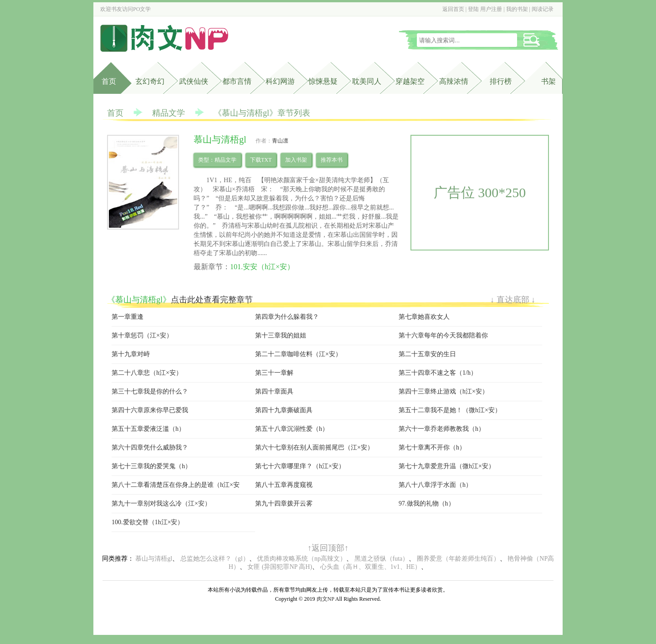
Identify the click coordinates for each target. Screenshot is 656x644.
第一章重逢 (128, 317)
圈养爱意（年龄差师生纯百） (458, 559)
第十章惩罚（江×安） (142, 335)
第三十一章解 (274, 373)
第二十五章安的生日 (427, 354)
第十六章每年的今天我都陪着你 (443, 335)
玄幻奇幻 (150, 81)
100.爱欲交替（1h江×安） (148, 522)
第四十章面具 (274, 391)
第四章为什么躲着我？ (287, 317)
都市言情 (237, 81)
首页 (109, 81)
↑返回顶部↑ (328, 548)
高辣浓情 (454, 81)
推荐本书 (332, 160)
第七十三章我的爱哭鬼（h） (151, 466)
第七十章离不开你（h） (432, 447)
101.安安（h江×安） (262, 267)
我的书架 (517, 9)
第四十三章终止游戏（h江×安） (443, 391)
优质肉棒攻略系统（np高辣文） (302, 559)
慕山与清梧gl (154, 559)
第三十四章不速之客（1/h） (438, 373)
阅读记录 (543, 9)
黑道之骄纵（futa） (382, 559)
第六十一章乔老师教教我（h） (442, 429)
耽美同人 (367, 81)
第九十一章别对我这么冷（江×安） (161, 503)
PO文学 (142, 9)
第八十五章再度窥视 (284, 485)
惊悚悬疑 (323, 81)
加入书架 (296, 160)
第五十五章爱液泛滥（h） (148, 429)
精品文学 (169, 113)
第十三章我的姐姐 (281, 335)
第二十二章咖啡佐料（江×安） (298, 354)
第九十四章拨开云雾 (284, 503)
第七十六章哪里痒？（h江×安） (300, 466)
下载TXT (261, 160)
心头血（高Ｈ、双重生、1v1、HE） (371, 567)
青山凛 (280, 141)
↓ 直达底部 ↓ (513, 300)
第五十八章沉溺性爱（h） (292, 429)
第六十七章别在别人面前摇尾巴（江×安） (314, 447)
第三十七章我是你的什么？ (150, 391)
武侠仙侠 (194, 81)
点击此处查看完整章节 (212, 300)
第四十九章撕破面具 (284, 410)
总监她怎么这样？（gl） (215, 559)
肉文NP (325, 599)
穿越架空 (410, 81)
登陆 (473, 9)
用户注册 (491, 9)
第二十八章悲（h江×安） (147, 373)
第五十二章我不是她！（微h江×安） (450, 410)
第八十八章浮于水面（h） (435, 485)
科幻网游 (280, 81)
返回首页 (453, 9)
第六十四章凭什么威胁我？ (150, 447)
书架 (548, 81)
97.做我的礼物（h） (427, 503)
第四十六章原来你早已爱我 (150, 410)
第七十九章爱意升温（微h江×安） (447, 466)
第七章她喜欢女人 (424, 317)
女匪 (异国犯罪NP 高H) (280, 567)
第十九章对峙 (131, 354)
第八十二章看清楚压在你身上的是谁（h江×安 (176, 485)
